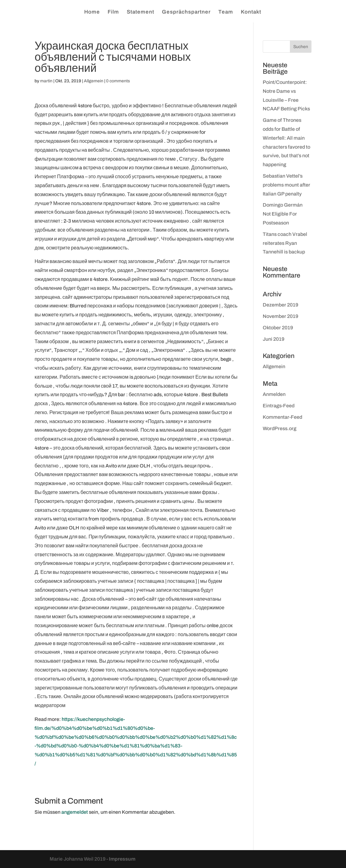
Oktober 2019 (278, 328)
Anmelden (274, 394)
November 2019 (280, 316)
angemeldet (75, 812)
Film (113, 12)
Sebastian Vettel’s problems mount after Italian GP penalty (286, 185)
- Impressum (121, 859)
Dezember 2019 (280, 305)
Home (92, 12)
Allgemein (94, 81)
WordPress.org (280, 428)
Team (226, 12)
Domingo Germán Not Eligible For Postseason (283, 214)
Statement (140, 12)
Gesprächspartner (186, 12)
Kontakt (251, 12)
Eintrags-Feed (279, 406)
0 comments (118, 81)
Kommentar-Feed (282, 417)
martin (46, 81)
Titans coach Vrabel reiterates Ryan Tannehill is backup (285, 243)
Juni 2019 (274, 339)
